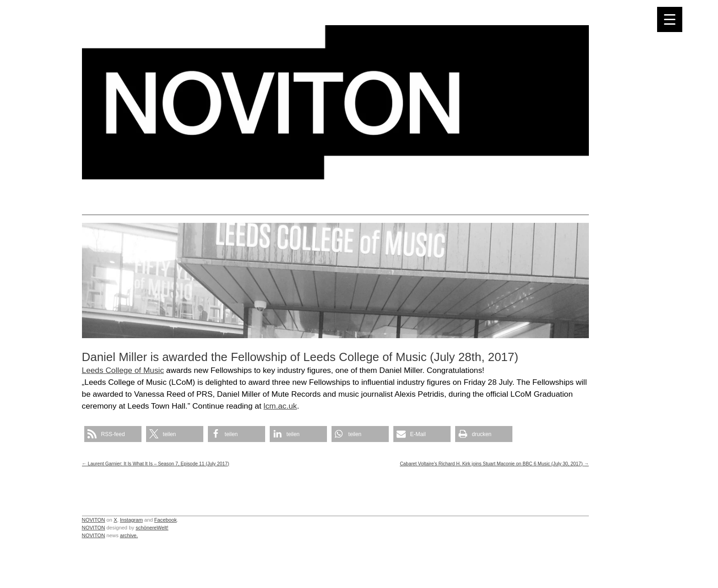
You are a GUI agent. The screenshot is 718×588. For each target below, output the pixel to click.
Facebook (166, 520)
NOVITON (94, 520)
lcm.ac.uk (280, 406)
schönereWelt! (152, 528)
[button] (113, 434)
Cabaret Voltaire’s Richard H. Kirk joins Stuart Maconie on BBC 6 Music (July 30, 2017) (494, 464)
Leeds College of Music (123, 370)
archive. (129, 535)
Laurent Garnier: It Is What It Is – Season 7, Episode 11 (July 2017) (156, 464)
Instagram (131, 520)
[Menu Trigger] (670, 19)
